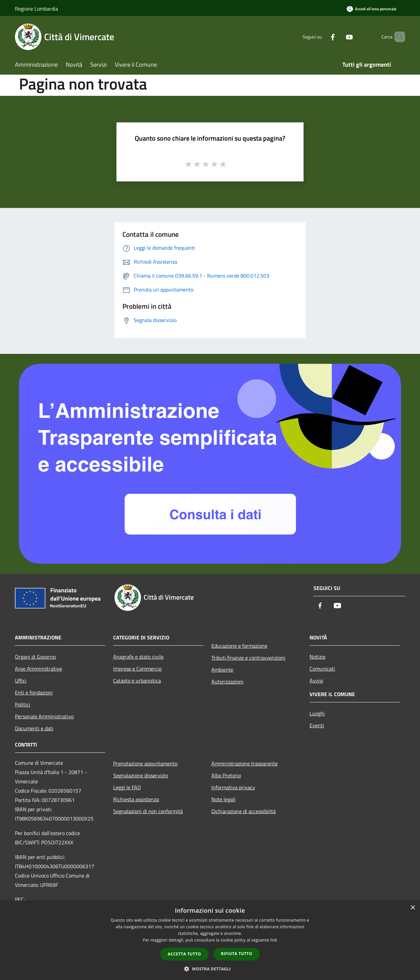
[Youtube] (338, 37)
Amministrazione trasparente (245, 763)
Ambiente (222, 670)
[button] (210, 969)
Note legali (223, 799)
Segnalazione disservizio (140, 775)
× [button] (413, 908)
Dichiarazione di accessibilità (244, 811)
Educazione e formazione (239, 646)
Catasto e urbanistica (137, 681)
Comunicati (322, 669)
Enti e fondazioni (34, 692)
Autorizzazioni (227, 682)
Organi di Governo (35, 657)
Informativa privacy (233, 787)
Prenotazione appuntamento (145, 763)
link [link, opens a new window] (274, 940)
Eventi (317, 725)
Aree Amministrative (38, 669)
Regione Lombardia (36, 9)
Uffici (21, 681)
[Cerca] (397, 37)
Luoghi (317, 713)
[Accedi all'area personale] (372, 9)
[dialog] (210, 940)
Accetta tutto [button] (184, 954)
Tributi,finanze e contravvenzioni (248, 658)
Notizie (317, 657)
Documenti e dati (34, 728)
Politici (23, 704)
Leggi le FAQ (127, 787)
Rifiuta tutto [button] (237, 954)
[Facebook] (321, 37)
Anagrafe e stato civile (138, 657)
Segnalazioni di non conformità (148, 811)
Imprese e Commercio (137, 669)
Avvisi (316, 681)
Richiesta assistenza (136, 799)
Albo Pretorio (226, 775)
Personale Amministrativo (44, 716)
